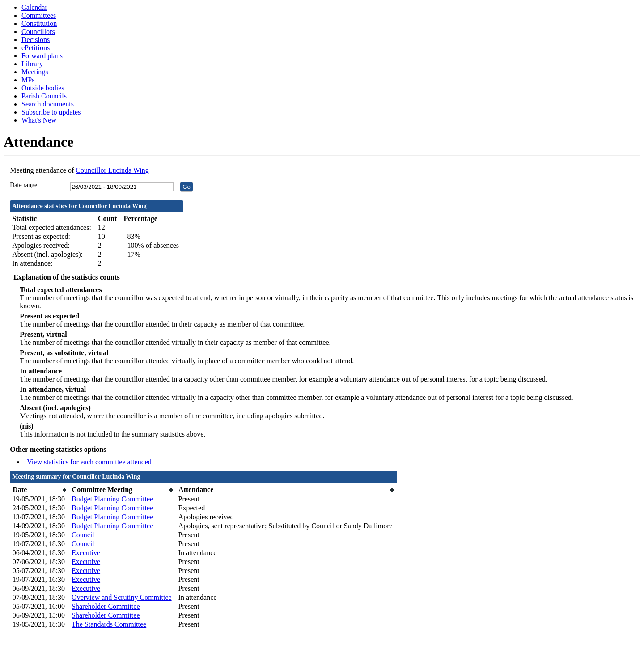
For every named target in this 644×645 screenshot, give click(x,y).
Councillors (38, 32)
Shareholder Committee (106, 606)
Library (32, 64)
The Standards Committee (109, 624)
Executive (86, 553)
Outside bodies (43, 88)
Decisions (36, 40)
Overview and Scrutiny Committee (122, 597)
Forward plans (42, 56)
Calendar (34, 7)
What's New (39, 120)
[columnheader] (40, 490)
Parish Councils (44, 96)
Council (83, 535)
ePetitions (36, 48)
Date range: (24, 185)
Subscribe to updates (51, 112)
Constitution (39, 23)
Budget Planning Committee (112, 499)
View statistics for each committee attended (89, 462)
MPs (28, 80)
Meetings (35, 72)
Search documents (48, 104)
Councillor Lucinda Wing (112, 170)
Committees (39, 15)
